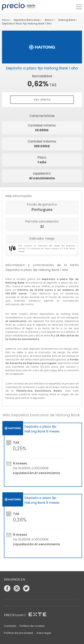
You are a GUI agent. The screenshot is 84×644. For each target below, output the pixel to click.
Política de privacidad (19, 633)
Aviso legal (44, 633)
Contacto (10, 626)
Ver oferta (42, 100)
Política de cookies (32, 626)
